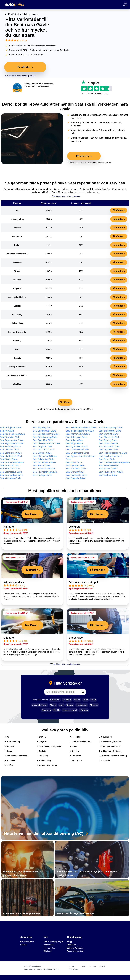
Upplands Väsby (40, 705)
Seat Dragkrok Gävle (43, 447)
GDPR (102, 967)
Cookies (93, 967)
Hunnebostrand (70, 710)
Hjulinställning (44, 761)
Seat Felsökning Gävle (43, 459)
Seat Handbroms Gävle (44, 469)
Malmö (77, 700)
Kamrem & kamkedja (47, 765)
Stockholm (55, 700)
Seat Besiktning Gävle (10, 447)
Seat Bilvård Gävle (9, 459)
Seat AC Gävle (7, 431)
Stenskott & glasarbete (110, 742)
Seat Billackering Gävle (11, 453)
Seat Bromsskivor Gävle (110, 431)
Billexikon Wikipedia (75, 948)
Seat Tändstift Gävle (108, 443)
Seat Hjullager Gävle (43, 475)
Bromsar (41, 737)
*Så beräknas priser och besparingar (20, 76)
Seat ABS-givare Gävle (11, 428)
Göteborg (67, 700)
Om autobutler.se (27, 942)
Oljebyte (9, 638)
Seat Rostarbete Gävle (76, 475)
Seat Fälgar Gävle (74, 443)
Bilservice (10, 761)
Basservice (76, 638)
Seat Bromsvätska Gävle (12, 475)
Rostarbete (76, 761)
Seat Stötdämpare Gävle (44, 462)
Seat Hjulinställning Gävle (45, 472)
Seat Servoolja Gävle (76, 478)
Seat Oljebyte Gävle (75, 466)
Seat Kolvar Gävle (74, 440)
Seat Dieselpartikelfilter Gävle (47, 443)
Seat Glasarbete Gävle (109, 437)
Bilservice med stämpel (83, 582)
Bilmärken (48, 951)
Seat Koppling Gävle (43, 428)
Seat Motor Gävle (74, 462)
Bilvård (9, 765)
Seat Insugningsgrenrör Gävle (80, 431)
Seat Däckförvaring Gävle (45, 437)
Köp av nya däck (14, 582)
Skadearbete (106, 737)
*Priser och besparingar (53, 942)
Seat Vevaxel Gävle (108, 469)
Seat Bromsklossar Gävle (12, 462)
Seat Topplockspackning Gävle (113, 453)
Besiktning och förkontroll (17, 756)
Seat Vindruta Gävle (108, 475)
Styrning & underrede (110, 746)
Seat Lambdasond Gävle (77, 450)
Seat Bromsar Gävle (75, 472)
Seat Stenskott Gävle (108, 434)
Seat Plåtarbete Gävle (76, 469)
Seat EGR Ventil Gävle (44, 450)
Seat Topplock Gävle (108, 450)
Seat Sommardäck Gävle (45, 431)
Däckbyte (75, 527)
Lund (61, 705)
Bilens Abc (71, 945)
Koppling (75, 737)
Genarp (70, 705)
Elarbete (41, 751)
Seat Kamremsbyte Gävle (78, 434)
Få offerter (119, 210)
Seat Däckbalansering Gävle (46, 434)
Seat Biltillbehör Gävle (109, 447)
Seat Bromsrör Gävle (10, 469)
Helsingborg (82, 705)
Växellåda (104, 761)
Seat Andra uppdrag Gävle (12, 434)
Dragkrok (42, 742)
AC (7, 737)
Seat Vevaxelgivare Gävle (111, 472)
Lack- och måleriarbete (81, 742)
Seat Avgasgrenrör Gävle (12, 440)
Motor (74, 746)
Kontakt (23, 945)
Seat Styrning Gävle (108, 440)
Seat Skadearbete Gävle (11, 456)
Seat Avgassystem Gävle (12, 443)
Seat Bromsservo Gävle (11, 472)
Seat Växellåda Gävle (109, 466)
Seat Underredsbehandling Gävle (114, 462)
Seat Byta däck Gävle (43, 440)
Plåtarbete (75, 756)
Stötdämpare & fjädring (110, 751)
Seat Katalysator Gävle (77, 437)
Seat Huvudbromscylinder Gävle (81, 428)
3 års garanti (49, 945)
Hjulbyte (9, 527)
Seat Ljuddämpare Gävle (77, 453)
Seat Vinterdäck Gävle (10, 478)
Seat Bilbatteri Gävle (10, 450)
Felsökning (43, 756)
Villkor (84, 967)
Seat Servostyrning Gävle (111, 428)
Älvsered (94, 705)
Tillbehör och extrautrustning (113, 756)
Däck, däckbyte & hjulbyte (49, 746)
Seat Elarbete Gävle (42, 453)
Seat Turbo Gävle (107, 459)
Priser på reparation (75, 951)
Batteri (9, 751)
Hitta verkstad (49, 948)
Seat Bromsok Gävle (10, 466)
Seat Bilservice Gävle (10, 437)
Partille (57, 710)
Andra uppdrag (12, 742)
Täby (85, 700)
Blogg (70, 942)
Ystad (93, 700)
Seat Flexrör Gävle (42, 466)
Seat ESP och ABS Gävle (45, 456)
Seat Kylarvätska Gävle (77, 447)
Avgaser (9, 746)
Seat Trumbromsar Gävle (110, 456)
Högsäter (84, 710)
